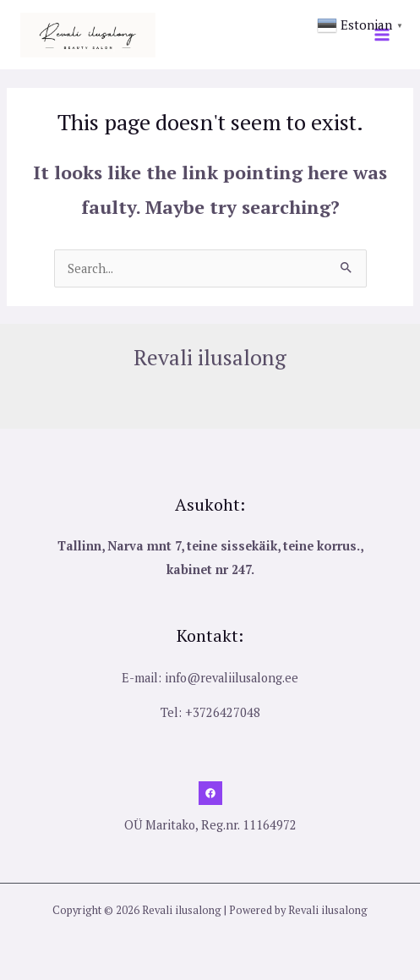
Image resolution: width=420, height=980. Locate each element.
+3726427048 (223, 712)
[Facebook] (210, 793)
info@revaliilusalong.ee (232, 678)
